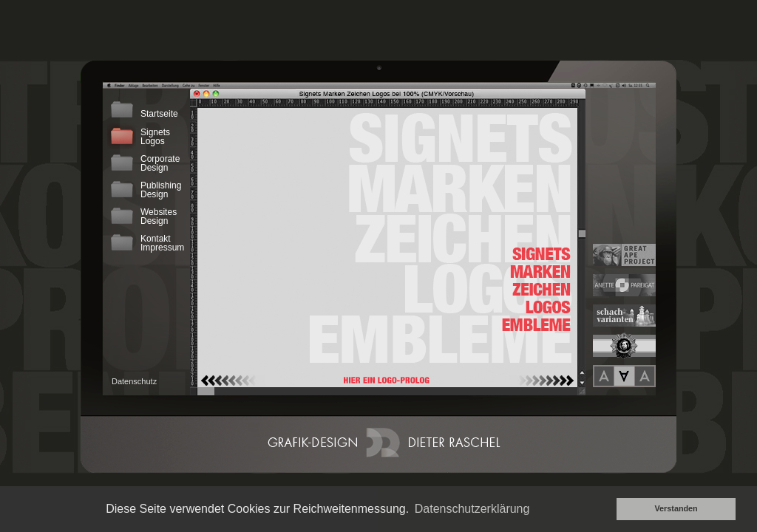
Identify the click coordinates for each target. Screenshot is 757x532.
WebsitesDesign (142, 216)
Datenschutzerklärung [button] (472, 509)
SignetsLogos (139, 136)
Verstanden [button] (676, 508)
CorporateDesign (144, 163)
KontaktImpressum (146, 242)
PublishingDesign (145, 189)
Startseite (143, 109)
